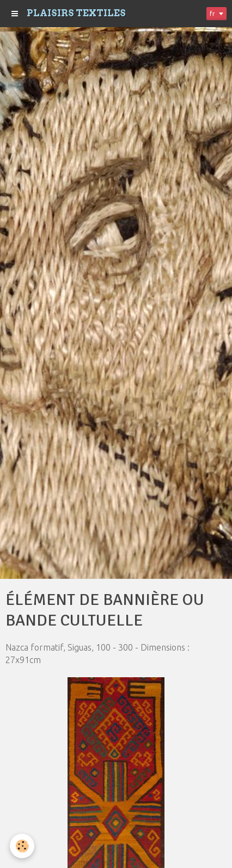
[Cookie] (22, 846)
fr (212, 13)
